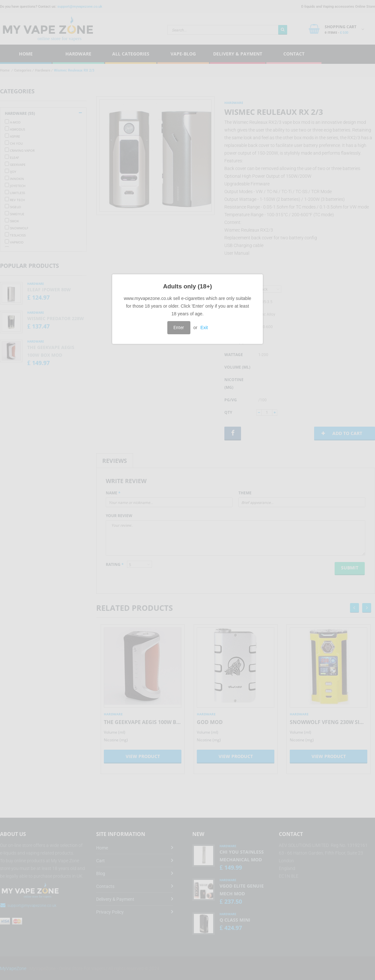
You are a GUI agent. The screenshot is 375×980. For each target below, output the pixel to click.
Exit (204, 328)
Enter (179, 328)
